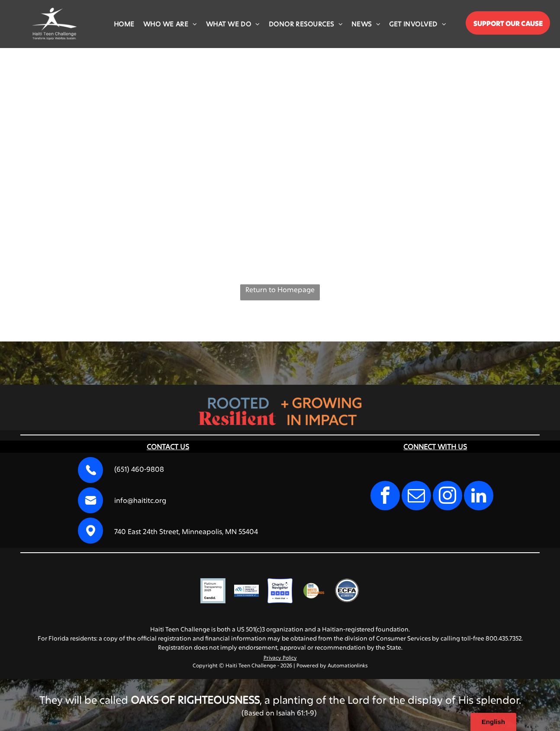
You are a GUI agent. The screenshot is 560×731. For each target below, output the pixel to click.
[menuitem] (124, 24)
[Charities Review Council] (314, 591)
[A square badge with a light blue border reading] (213, 591)
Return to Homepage (280, 289)
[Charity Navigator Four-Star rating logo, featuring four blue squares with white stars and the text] (280, 591)
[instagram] (447, 497)
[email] (416, 497)
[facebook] (385, 497)
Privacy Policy (280, 657)
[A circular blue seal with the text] (347, 591)
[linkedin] (479, 497)
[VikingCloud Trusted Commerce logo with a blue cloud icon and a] (247, 591)
